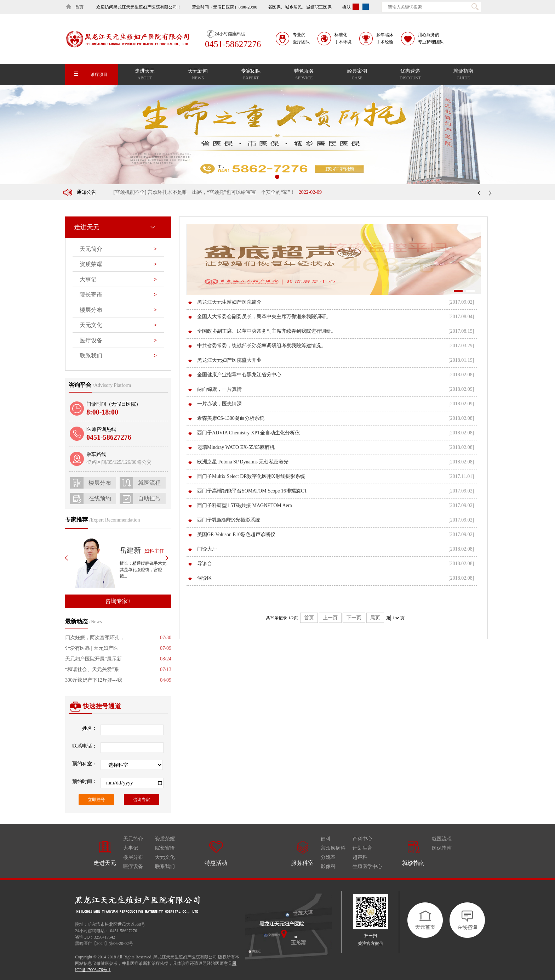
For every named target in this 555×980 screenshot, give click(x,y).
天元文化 (165, 857)
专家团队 (251, 75)
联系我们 (118, 356)
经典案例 (357, 75)
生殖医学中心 (367, 866)
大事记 (118, 280)
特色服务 (304, 75)
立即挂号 (96, 800)
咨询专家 (142, 800)
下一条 (489, 193)
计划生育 (362, 848)
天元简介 (118, 249)
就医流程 (442, 839)
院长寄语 (118, 295)
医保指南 (442, 848)
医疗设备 (118, 340)
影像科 (328, 866)
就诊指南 (463, 75)
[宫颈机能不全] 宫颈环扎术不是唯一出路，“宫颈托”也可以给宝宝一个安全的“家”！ (218, 194)
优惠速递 (410, 75)
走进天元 (145, 75)
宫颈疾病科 (333, 848)
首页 (309, 618)
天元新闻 (198, 75)
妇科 (326, 839)
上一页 (330, 618)
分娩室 (328, 857)
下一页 (354, 618)
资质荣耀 (118, 264)
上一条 (480, 193)
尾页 (375, 618)
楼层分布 (133, 857)
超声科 (360, 857)
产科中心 (362, 839)
